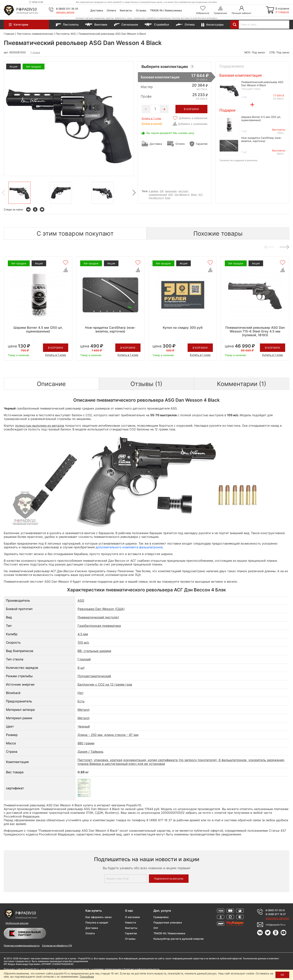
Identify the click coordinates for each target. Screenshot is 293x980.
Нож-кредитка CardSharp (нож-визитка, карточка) (262, 139)
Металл (84, 710)
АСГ (201, 194)
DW (162, 191)
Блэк (168, 198)
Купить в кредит (152, 123)
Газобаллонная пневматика (99, 626)
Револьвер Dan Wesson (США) (101, 609)
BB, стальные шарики (94, 651)
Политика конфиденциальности (22, 946)
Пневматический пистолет (98, 617)
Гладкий (84, 659)
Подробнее (87, 977)
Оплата (111, 10)
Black (194, 194)
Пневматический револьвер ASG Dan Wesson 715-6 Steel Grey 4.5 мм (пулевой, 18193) (255, 331)
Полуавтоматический (94, 676)
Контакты (126, 10)
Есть (81, 701)
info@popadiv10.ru (276, 925)
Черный (84, 726)
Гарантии (131, 933)
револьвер (171, 191)
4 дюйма (154, 191)
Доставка (97, 10)
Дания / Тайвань (90, 752)
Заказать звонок (65, 12)
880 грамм (86, 743)
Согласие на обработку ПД (57, 946)
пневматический (158, 194)
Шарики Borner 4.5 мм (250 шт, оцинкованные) (38, 329)
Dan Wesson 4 (182, 194)
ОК (282, 975)
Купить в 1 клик (151, 118)
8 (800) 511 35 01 (67, 9)
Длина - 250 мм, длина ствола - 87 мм (108, 735)
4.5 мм (83, 634)
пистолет (183, 191)
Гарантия (202, 144)
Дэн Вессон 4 (156, 198)
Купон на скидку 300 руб (183, 328)
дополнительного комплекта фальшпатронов (129, 547)
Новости (130, 922)
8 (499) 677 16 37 (276, 914)
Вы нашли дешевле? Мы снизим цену (170, 133)
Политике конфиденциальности (141, 969)
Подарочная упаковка (168, 922)
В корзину (56, 348)
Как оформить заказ (98, 917)
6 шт (81, 668)
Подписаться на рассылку (169, 879)
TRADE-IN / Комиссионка (166, 10)
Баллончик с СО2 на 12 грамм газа (105, 684)
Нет (81, 693)
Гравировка (161, 917)
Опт (156, 928)
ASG (171, 194)
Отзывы (141, 10)
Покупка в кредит (97, 922)
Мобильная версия (17, 923)
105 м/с (83, 643)
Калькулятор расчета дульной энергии (178, 939)
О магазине (132, 917)
